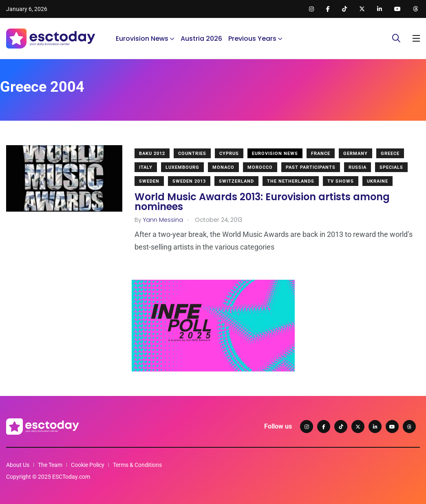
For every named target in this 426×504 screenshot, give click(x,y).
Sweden (149, 181)
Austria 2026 (201, 39)
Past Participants (311, 167)
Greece (390, 154)
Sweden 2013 (189, 181)
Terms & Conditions (137, 465)
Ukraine (377, 181)
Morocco (260, 167)
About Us (18, 465)
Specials (391, 167)
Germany (355, 154)
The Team (50, 465)
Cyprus (229, 154)
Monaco (223, 167)
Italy (146, 167)
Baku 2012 (152, 154)
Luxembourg (182, 167)
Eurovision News (142, 39)
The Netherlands (291, 181)
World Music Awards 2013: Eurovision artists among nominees (262, 202)
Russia (358, 167)
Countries (192, 154)
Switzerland (236, 181)
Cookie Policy (88, 465)
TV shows (341, 181)
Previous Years (252, 39)
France (321, 154)
